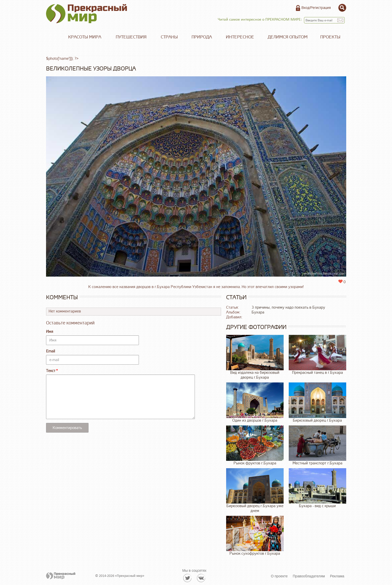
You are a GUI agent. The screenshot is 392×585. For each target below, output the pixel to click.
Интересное (240, 37)
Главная (54, 37)
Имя (50, 332)
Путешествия (131, 37)
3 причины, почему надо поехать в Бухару (288, 308)
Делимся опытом (288, 37)
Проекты (330, 37)
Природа (202, 37)
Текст (51, 371)
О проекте (279, 576)
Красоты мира (85, 37)
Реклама (337, 576)
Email (50, 351)
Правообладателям (309, 576)
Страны (169, 37)
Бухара (258, 312)
